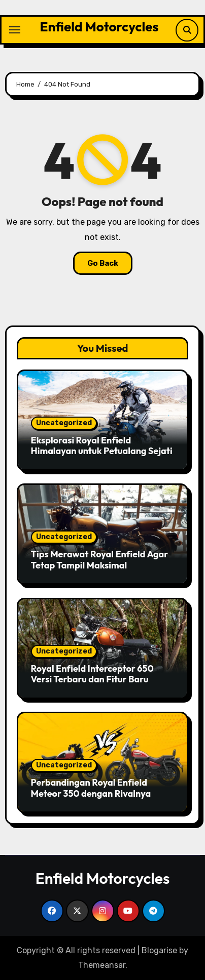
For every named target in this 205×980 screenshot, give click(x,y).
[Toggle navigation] (15, 30)
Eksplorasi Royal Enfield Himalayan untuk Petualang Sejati (102, 446)
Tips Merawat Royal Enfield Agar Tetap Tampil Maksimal (100, 560)
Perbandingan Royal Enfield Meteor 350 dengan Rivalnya (91, 788)
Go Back (103, 263)
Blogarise (159, 950)
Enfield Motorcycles (99, 27)
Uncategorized (64, 423)
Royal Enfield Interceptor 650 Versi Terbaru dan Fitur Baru (92, 674)
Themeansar (102, 965)
